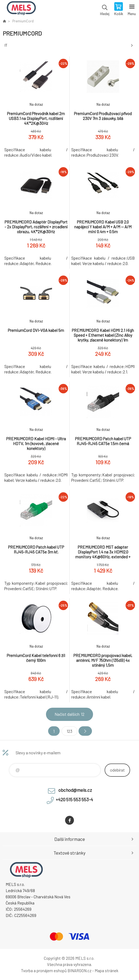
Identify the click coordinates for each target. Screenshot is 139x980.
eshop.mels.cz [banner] (21, 9)
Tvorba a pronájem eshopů (44, 971)
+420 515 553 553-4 (74, 799)
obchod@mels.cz (75, 790)
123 (69, 731)
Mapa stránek (106, 971)
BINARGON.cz (79, 971)
